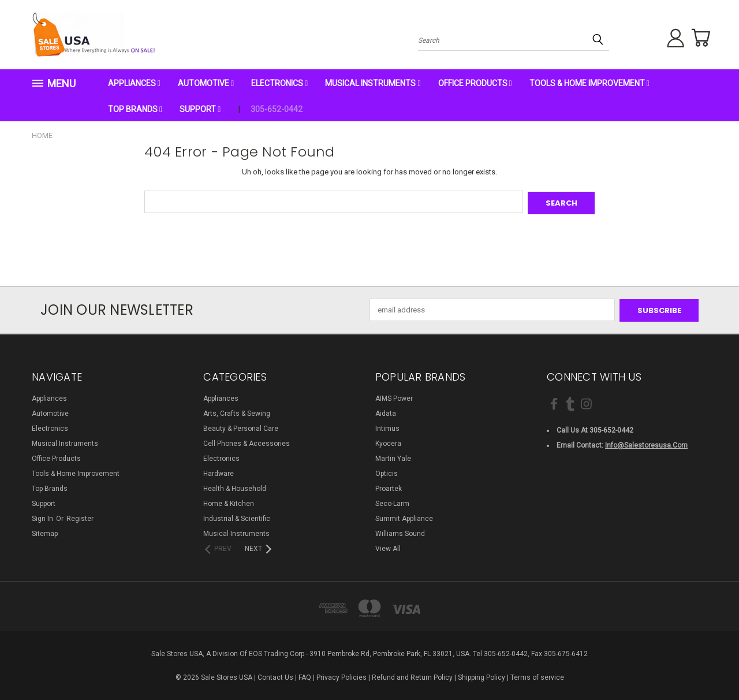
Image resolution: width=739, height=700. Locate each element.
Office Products (475, 83)
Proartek (389, 487)
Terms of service (537, 676)
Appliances (134, 83)
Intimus (387, 427)
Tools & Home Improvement (589, 83)
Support (200, 109)
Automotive (206, 83)
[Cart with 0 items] (699, 38)
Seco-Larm (392, 502)
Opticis (387, 472)
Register (80, 517)
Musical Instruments (373, 83)
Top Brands (135, 109)
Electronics (279, 83)
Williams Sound (400, 532)
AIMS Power (394, 397)
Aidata (386, 412)
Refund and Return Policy (412, 676)
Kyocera (388, 442)
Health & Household (235, 487)
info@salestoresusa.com (646, 443)
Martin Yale (393, 457)
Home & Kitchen (229, 502)
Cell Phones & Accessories (247, 442)
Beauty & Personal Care (241, 427)
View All (388, 547)
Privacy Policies (341, 676)
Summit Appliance (404, 517)
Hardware (219, 472)
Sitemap (45, 532)
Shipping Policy (482, 676)
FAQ (305, 676)
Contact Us (275, 676)
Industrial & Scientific (237, 517)
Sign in (43, 517)
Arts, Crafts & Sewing (237, 412)
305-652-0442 (277, 109)
